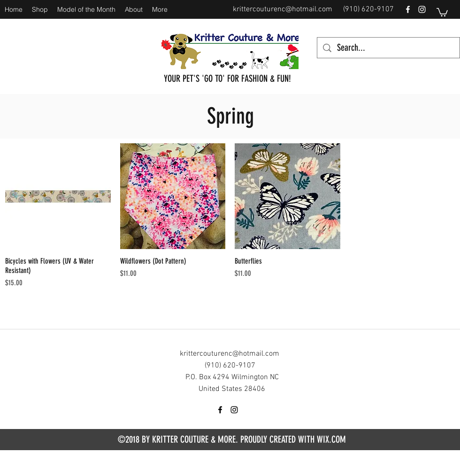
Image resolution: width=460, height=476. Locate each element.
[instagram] (422, 9)
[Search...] (388, 48)
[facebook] (408, 9)
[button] (442, 12)
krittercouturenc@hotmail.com (283, 9)
